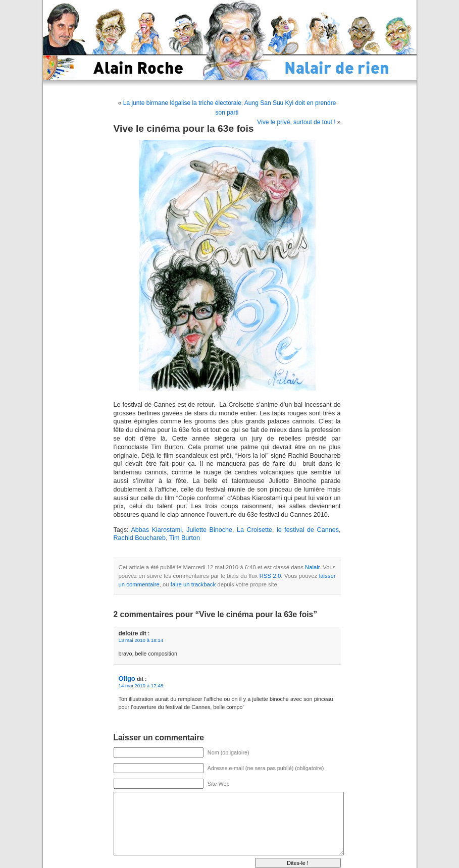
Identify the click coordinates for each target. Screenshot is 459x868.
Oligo (127, 679)
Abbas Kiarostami (156, 530)
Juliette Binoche (209, 530)
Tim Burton (185, 538)
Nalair (312, 567)
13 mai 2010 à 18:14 (141, 640)
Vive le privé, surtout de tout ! (296, 122)
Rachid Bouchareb (140, 538)
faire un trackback (193, 584)
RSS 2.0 (270, 576)
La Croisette (254, 530)
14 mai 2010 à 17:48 (141, 686)
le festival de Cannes (308, 530)
